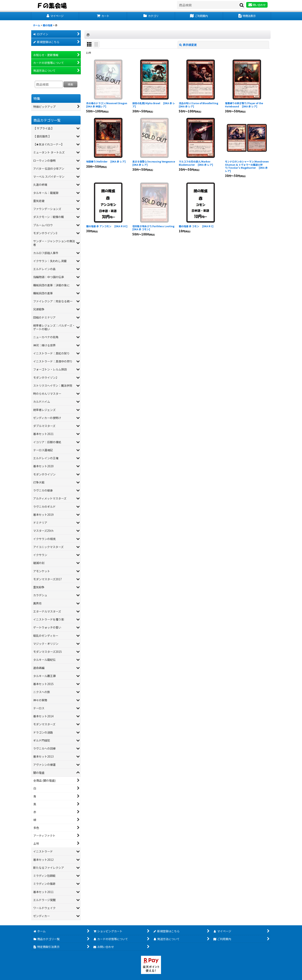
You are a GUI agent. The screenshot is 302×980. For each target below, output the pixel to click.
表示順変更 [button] (188, 45)
